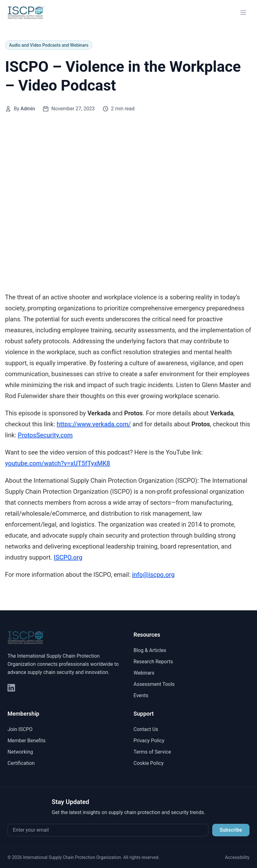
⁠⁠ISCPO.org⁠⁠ (68, 557)
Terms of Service (152, 752)
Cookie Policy (149, 763)
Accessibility (237, 857)
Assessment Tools (154, 684)
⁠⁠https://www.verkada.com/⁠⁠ (94, 424)
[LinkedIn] (11, 688)
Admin (28, 109)
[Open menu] (243, 13)
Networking (20, 752)
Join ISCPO (20, 729)
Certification (21, 763)
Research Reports (153, 662)
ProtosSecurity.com (45, 435)
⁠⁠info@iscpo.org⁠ (153, 575)
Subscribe (231, 830)
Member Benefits (26, 741)
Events (141, 695)
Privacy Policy (149, 741)
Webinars (144, 673)
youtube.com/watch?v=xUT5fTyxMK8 (58, 463)
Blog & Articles (150, 650)
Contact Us (146, 729)
